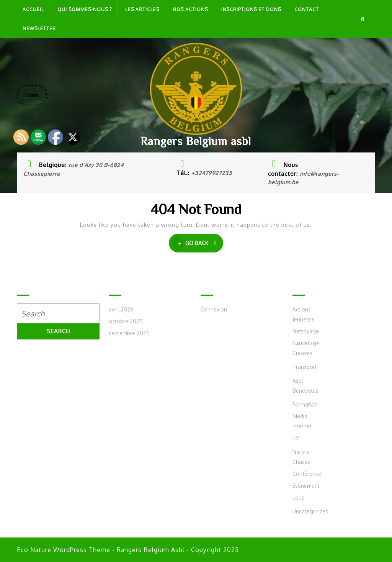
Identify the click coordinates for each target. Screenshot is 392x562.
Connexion (214, 420)
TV (296, 549)
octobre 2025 (126, 432)
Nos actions (190, 9)
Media (300, 527)
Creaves (302, 464)
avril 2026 (121, 420)
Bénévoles (305, 502)
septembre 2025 (129, 444)
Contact (307, 9)
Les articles (142, 9)
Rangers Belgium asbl (196, 141)
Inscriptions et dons (251, 9)
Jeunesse (304, 430)
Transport (305, 478)
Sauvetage (306, 454)
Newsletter (39, 29)
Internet (302, 537)
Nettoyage (306, 442)
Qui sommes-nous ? (85, 9)
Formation (305, 515)
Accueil (33, 9)
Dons (36, 98)
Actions (302, 420)
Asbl (298, 492)
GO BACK (198, 244)
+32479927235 (212, 173)
